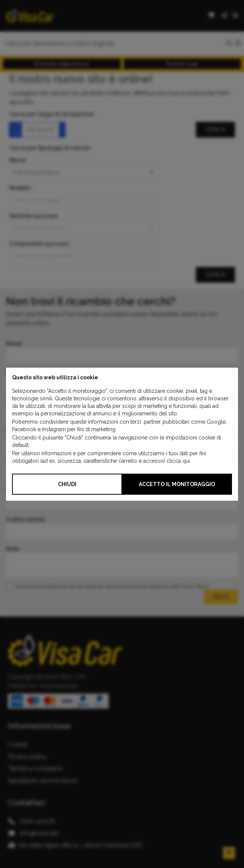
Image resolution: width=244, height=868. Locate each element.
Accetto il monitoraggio (177, 484)
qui (186, 461)
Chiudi (67, 484)
